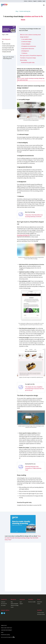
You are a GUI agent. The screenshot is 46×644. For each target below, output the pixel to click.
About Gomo (40, 602)
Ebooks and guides (15, 604)
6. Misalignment (25, 51)
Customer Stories (41, 613)
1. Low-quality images (27, 39)
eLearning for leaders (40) (8, 48)
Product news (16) (6, 44)
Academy (40, 1)
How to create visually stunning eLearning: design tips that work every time (31, 79)
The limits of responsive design (28, 58)
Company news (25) (6, 52)
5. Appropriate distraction (28, 49)
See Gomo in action (41, 614)
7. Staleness (24, 53)
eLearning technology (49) (8, 50)
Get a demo (3, 605)
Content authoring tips (25, 11)
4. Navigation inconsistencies (29, 46)
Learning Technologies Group (9, 637)
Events (12, 607)
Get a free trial (4, 604)
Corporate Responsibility (7, 630)
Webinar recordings (15, 605)
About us (30, 1)
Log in (21, 602)
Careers (39, 604)
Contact (26, 1)
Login (44, 1)
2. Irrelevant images (26, 42)
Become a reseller (32, 602)
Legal (2, 632)
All (3, 42)
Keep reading (23, 60)
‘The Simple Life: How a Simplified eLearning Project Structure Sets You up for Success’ (34, 389)
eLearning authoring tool (23, 235)
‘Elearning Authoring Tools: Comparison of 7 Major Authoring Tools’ (33, 468)
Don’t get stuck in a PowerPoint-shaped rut (31, 56)
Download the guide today (28, 62)
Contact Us (3, 602)
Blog (17, 11)
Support (35, 1)
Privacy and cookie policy (7, 628)
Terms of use (4, 625)
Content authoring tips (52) (8, 46)
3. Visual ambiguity (26, 44)
